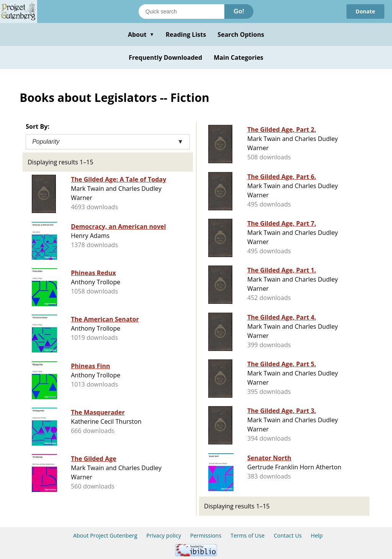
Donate (365, 11)
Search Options (241, 34)
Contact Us (288, 535)
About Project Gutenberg (105, 535)
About (141, 34)
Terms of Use (247, 535)
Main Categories (238, 57)
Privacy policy (164, 535)
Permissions (206, 535)
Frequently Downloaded (165, 57)
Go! (239, 11)
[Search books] (181, 11)
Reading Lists (186, 34)
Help (317, 535)
